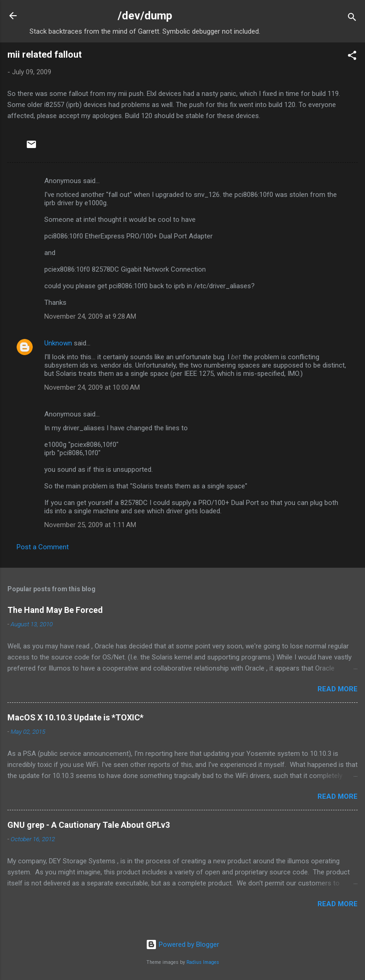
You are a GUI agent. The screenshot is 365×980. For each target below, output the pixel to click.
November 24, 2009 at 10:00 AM (92, 387)
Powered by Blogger (182, 944)
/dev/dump (145, 16)
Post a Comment (43, 547)
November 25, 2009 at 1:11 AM (90, 525)
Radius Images (203, 962)
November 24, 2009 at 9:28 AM (90, 316)
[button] (352, 57)
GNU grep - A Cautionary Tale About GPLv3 (89, 825)
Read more (338, 689)
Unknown (58, 343)
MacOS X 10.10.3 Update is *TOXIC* (75, 717)
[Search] (352, 19)
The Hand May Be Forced (55, 610)
